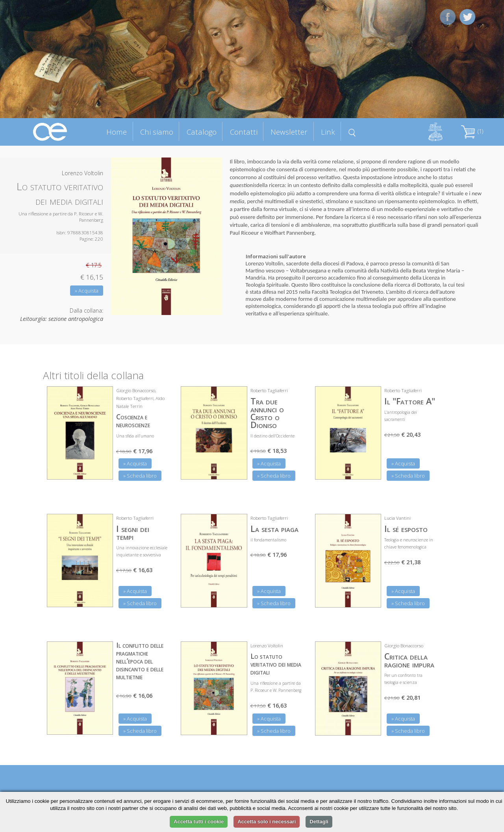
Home (117, 132)
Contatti (244, 132)
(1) (472, 131)
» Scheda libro (140, 476)
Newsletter (289, 132)
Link (328, 132)
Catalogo (202, 132)
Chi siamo (157, 132)
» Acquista (87, 291)
